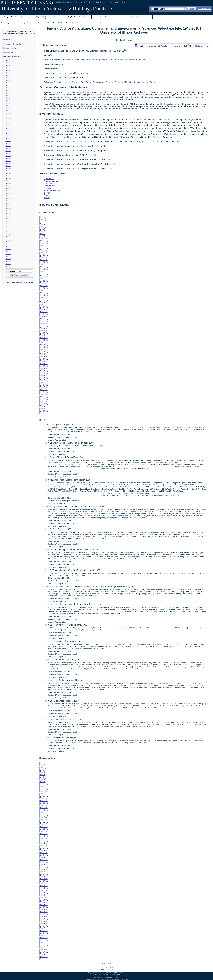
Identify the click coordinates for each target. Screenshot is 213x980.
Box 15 (8, 95)
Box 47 (8, 176)
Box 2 (8, 63)
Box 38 (8, 153)
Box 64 (8, 218)
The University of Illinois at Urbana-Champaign (112, 979)
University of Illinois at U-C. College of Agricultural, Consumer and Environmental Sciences (104, 60)
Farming (110, 82)
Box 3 (8, 65)
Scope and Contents (12, 44)
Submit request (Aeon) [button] (146, 46)
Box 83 (8, 266)
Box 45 (8, 171)
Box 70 (8, 234)
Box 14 (8, 93)
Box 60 (8, 208)
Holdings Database (92, 9)
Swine (152, 82)
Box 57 (8, 201)
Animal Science (72, 82)
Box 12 (8, 88)
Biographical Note (11, 48)
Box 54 (8, 193)
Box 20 (8, 108)
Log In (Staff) (106, 963)
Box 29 (8, 131)
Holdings (22, 23)
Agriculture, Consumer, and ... (79, 23)
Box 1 (8, 60)
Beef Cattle (86, 82)
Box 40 (8, 158)
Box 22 (8, 113)
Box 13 (8, 90)
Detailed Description (12, 56)
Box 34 (8, 143)
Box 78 (8, 254)
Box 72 (8, 239)
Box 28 (8, 128)
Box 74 (8, 244)
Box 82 (8, 264)
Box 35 (8, 146)
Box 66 (8, 224)
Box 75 (8, 246)
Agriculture (59, 82)
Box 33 (8, 141)
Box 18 (8, 103)
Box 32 (8, 138)
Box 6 (8, 73)
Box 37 (8, 151)
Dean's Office (59, 23)
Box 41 (8, 161)
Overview (7, 40)
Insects (138, 82)
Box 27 (8, 126)
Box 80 (8, 259)
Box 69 (8, 231)
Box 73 (8, 241)
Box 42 (8, 163)
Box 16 (8, 98)
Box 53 (8, 191)
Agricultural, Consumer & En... (40, 23)
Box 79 (8, 256)
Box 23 (8, 116)
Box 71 (8, 236)
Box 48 (8, 178)
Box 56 (8, 198)
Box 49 (8, 181)
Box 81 (8, 261)
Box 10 (8, 83)
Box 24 (8, 118)
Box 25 (8, 121)
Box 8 (8, 78)
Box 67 (8, 226)
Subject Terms (9, 52)
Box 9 (8, 80)
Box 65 (8, 221)
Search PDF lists (204, 9)
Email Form (111, 970)
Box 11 (8, 85)
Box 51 (8, 186)
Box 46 (8, 173)
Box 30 (8, 133)
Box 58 (8, 203)
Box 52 (8, 188)
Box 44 (8, 168)
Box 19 (8, 105)
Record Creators (137, 17)
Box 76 (8, 249)
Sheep (145, 82)
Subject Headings (107, 17)
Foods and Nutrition (124, 82)
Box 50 (8, 183)
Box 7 (8, 75)
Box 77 (8, 251)
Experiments (99, 82)
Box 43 (8, 166)
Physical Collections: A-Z (46, 17)
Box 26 (8, 123)
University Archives (9, 23)
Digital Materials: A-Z (76, 17)
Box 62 (8, 213)
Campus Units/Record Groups (15, 17)
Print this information (197, 46)
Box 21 (8, 110)
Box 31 (8, 136)
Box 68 (8, 229)
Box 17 (8, 100)
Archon (104, 978)
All (41, 413)
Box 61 (8, 211)
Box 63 (8, 216)
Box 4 (8, 68)
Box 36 (8, 148)
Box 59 (8, 206)
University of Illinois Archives (33, 9)
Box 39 (8, 156)
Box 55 (8, 196)
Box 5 (8, 70)
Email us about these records (19, 282)
